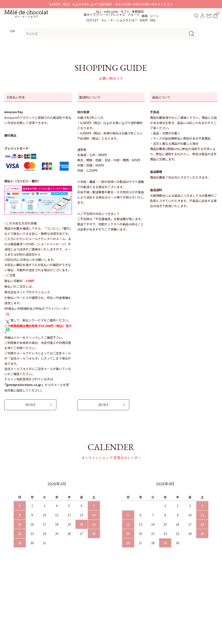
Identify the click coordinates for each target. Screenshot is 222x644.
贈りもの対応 (103, 594)
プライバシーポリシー (163, 602)
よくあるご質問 (104, 602)
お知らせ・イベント (108, 586)
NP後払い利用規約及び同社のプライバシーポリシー (37, 312)
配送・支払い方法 (160, 586)
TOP (12, 31)
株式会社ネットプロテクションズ (27, 292)
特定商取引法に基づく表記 (166, 594)
